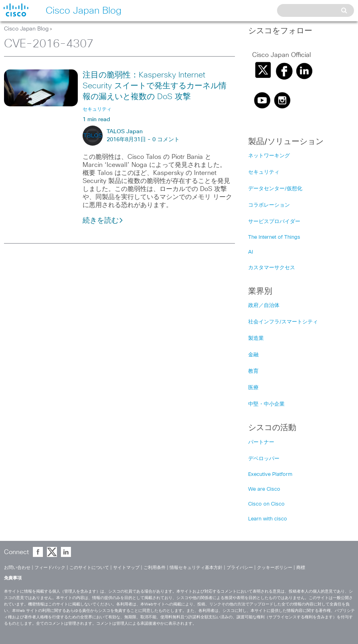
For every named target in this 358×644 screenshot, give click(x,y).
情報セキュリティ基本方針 (196, 568)
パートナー (261, 442)
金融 (253, 355)
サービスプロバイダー (274, 222)
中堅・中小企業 (266, 404)
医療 (253, 388)
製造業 (256, 338)
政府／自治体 (264, 306)
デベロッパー (264, 459)
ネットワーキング (269, 156)
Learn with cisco (268, 519)
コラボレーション (269, 205)
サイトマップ (126, 568)
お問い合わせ (17, 568)
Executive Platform (270, 474)
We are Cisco (264, 489)
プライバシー (240, 568)
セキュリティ (264, 172)
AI (251, 252)
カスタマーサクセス (272, 268)
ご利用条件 (155, 568)
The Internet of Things (274, 237)
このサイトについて (89, 568)
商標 (301, 568)
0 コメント (166, 140)
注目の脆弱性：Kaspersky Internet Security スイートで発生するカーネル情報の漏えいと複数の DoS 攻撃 (155, 86)
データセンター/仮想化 (275, 189)
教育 (253, 371)
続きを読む (103, 221)
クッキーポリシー (275, 568)
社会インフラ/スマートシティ (283, 322)
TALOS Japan (125, 132)
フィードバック (50, 568)
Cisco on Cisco (266, 504)
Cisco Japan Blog (26, 29)
